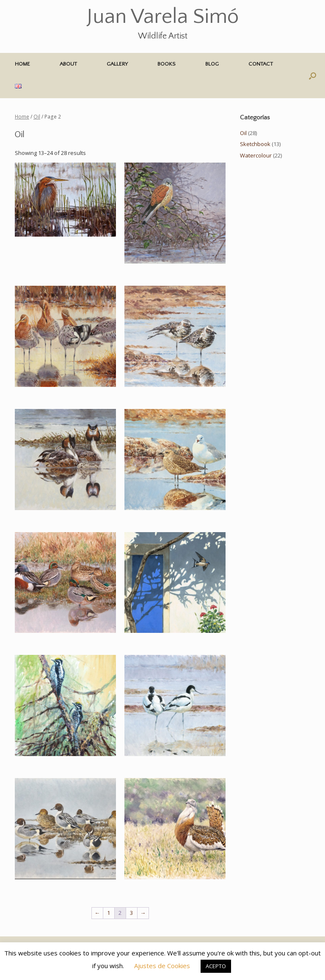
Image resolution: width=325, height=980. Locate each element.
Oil (37, 117)
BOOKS (167, 64)
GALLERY (117, 64)
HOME (22, 64)
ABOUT (68, 64)
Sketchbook (255, 144)
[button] (313, 76)
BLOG (212, 64)
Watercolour (256, 155)
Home (22, 117)
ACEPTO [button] (216, 966)
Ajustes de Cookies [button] (162, 966)
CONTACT (261, 64)
